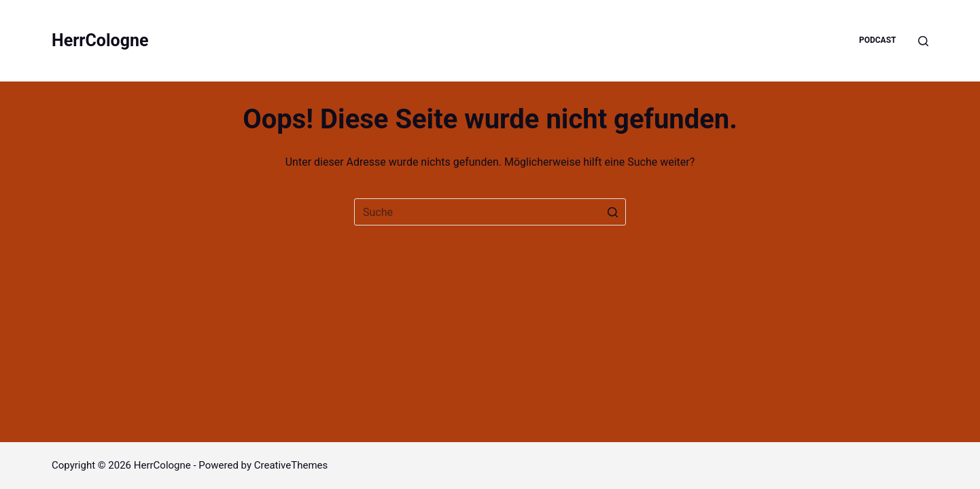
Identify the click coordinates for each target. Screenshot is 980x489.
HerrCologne (100, 40)
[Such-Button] (612, 212)
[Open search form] (923, 41)
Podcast (878, 40)
